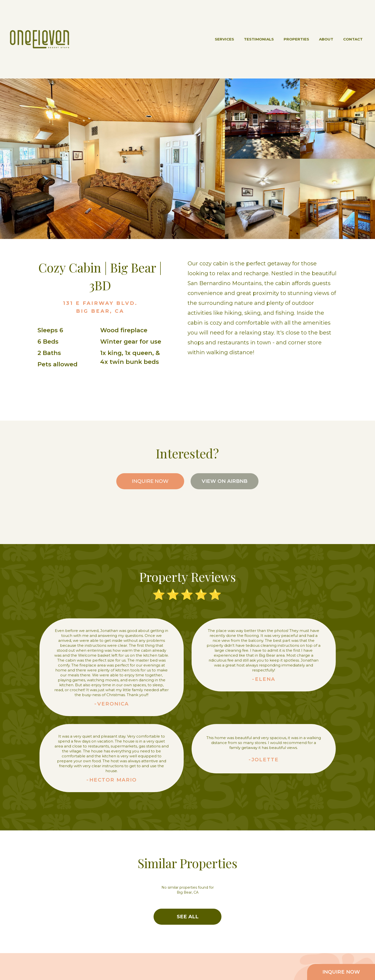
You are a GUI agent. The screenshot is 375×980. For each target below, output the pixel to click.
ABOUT (326, 39)
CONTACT (353, 39)
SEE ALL (188, 917)
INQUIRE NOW (150, 481)
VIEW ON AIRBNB (225, 481)
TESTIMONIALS (259, 39)
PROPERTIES (296, 39)
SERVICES (224, 39)
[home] (39, 39)
